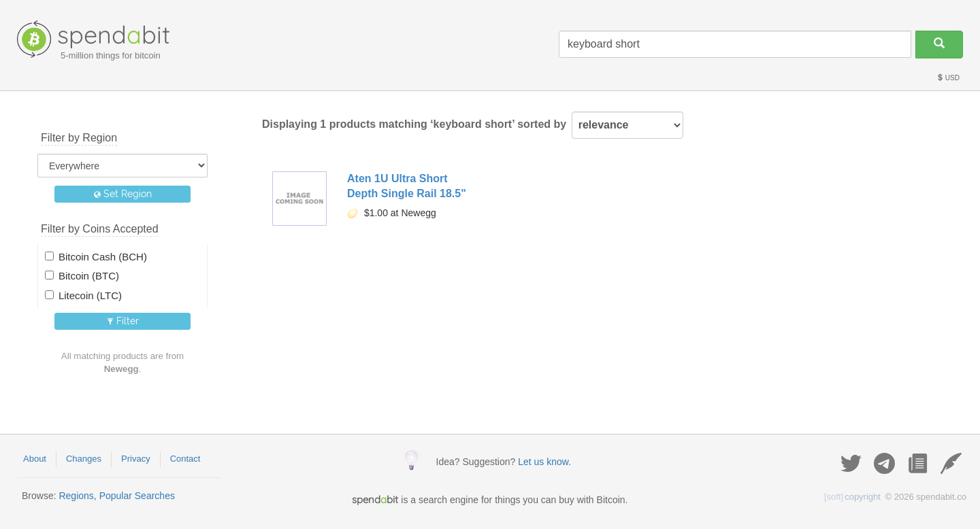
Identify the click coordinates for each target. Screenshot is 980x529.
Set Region (123, 194)
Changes (84, 459)
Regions (76, 496)
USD (948, 78)
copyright (852, 497)
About (35, 459)
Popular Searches (137, 496)
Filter (123, 321)
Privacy (136, 459)
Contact (185, 459)
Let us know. (544, 462)
